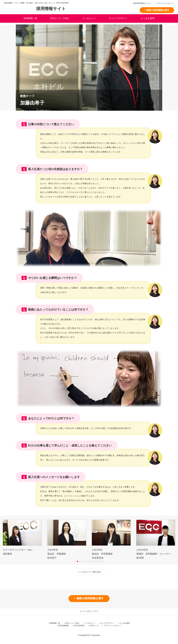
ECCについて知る (72, 623)
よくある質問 (148, 20)
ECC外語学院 (79, 626)
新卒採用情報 (63, 626)
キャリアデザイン (118, 20)
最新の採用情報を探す (159, 10)
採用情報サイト (52, 10)
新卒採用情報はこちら (143, 3)
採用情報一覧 (55, 623)
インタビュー (90, 623)
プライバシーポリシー (167, 3)
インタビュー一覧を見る (90, 572)
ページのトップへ (90, 612)
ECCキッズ (94, 626)
